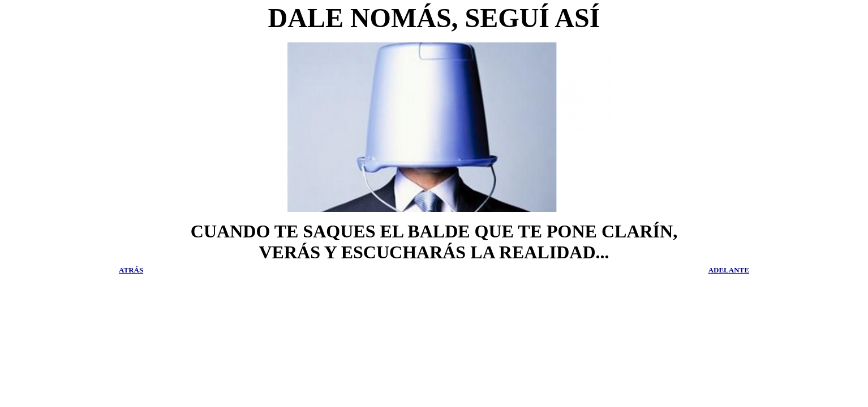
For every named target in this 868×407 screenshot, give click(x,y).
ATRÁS (131, 270)
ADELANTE (729, 270)
